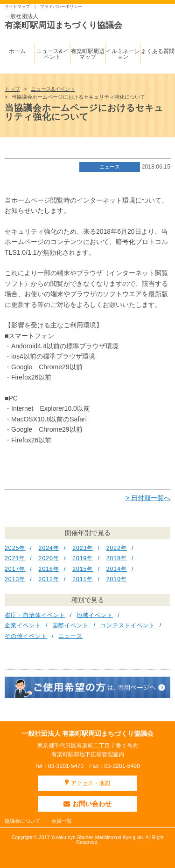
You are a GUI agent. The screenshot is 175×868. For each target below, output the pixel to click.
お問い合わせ (87, 804)
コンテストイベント (128, 625)
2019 (80, 558)
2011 (80, 579)
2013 (12, 579)
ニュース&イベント (52, 54)
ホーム (17, 51)
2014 (114, 569)
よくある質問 (158, 51)
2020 (46, 558)
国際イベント (70, 625)
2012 (46, 579)
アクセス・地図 (91, 783)
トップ (12, 89)
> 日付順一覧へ (148, 498)
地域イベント (95, 615)
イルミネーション (123, 54)
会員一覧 (62, 821)
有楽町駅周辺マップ (88, 54)
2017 (12, 569)
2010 (114, 579)
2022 (114, 548)
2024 (46, 548)
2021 (12, 558)
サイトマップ (17, 7)
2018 (114, 558)
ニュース (110, 167)
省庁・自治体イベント (35, 615)
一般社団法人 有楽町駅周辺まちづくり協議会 (88, 733)
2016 (46, 569)
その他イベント (26, 636)
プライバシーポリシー (61, 7)
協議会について (23, 821)
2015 (80, 569)
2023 (80, 548)
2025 (12, 548)
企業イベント (23, 625)
